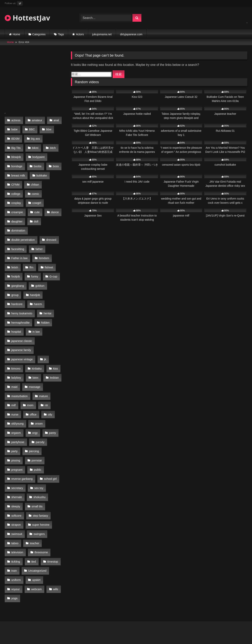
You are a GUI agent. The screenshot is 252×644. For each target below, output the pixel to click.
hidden (45, 295)
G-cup (52, 253)
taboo (37, 487)
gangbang (18, 262)
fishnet (48, 245)
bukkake (41, 170)
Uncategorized (20, 520)
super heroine (20, 479)
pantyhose (18, 404)
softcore (38, 462)
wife (35, 537)
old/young (17, 387)
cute (36, 195)
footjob (15, 253)
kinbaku (36, 337)
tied (13, 512)
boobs (37, 162)
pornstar (16, 420)
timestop (32, 512)
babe (14, 128)
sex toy (16, 445)
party (14, 412)
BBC (31, 128)
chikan (34, 178)
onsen (38, 387)
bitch (52, 145)
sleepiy (39, 454)
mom (30, 370)
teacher (16, 495)
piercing (33, 412)
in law (36, 303)
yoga (51, 537)
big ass (35, 137)
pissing (54, 412)
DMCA (87, 627)
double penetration (23, 220)
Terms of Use (133, 627)
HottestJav (27, 18)
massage (34, 354)
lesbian (53, 345)
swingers (17, 487)
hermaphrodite (20, 295)
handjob (34, 270)
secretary (41, 437)
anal (55, 120)
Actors (80, 34)
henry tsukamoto (22, 287)
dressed (50, 220)
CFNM (15, 178)
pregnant (38, 420)
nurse (15, 379)
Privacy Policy (107, 627)
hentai (47, 287)
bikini (35, 145)
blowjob (16, 153)
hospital (16, 303)
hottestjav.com (187, 627)
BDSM (15, 137)
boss (55, 162)
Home (16, 34)
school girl (18, 437)
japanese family (21, 320)
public (15, 429)
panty (51, 395)
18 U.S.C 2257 (65, 627)
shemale (36, 445)
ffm (31, 245)
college (54, 178)
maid (14, 354)
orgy (34, 395)
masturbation (19, 362)
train (51, 512)
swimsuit (45, 479)
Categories (39, 34)
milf (13, 370)
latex (35, 345)
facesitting (18, 228)
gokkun (39, 262)
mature (43, 362)
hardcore (17, 278)
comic (15, 187)
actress (16, 120)
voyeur (35, 529)
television (37, 495)
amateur (36, 120)
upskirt (15, 529)
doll (35, 203)
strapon (42, 470)
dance (54, 195)
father (38, 228)
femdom (43, 237)
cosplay (34, 187)
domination (18, 212)
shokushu (17, 454)
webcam (17, 537)
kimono (16, 337)
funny (34, 253)
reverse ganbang (40, 429)
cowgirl (54, 187)
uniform (45, 520)
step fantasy (19, 470)
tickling (40, 504)
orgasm (16, 395)
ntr (45, 370)
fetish (15, 245)
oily (49, 379)
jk (44, 329)
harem (37, 278)
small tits (17, 462)
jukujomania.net (102, 34)
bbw (48, 128)
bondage (17, 162)
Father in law (19, 237)
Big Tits (16, 145)
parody (39, 404)
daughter (17, 203)
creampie (17, 195)
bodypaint (38, 153)
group (15, 270)
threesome (18, 504)
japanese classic (22, 312)
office (32, 379)
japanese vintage (22, 329)
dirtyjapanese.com (131, 34)
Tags (61, 34)
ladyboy (16, 345)
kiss (54, 337)
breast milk (18, 170)
